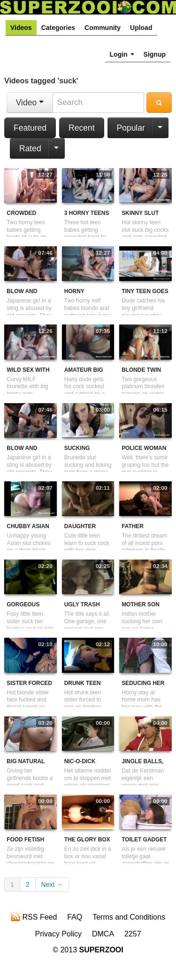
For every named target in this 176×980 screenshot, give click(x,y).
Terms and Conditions (129, 917)
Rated (30, 148)
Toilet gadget (144, 840)
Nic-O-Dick (80, 761)
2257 (133, 934)
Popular (131, 128)
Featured (30, 128)
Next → (52, 884)
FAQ (75, 917)
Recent (81, 128)
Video (30, 103)
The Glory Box (87, 840)
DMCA (103, 934)
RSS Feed (34, 917)
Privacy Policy (58, 934)
